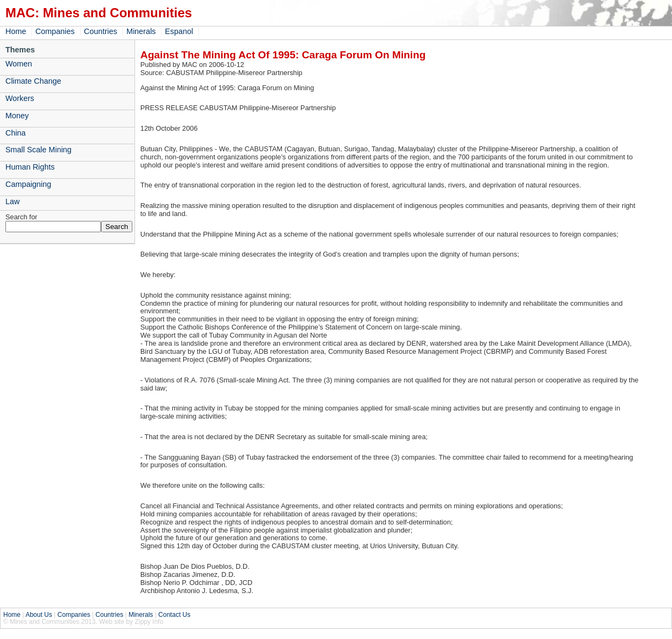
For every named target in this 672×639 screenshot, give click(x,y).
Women (19, 64)
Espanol (179, 31)
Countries (100, 31)
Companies (55, 31)
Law (12, 201)
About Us (39, 615)
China (16, 133)
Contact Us (174, 615)
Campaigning (28, 184)
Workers (20, 98)
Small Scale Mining (38, 150)
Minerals (141, 31)
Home (16, 31)
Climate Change (33, 81)
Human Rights (30, 167)
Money (17, 116)
